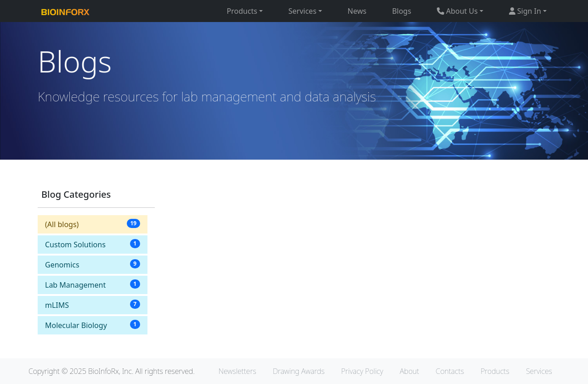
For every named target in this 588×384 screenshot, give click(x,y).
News (357, 11)
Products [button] (242, 11)
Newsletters (237, 371)
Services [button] (302, 11)
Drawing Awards (299, 371)
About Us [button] (457, 11)
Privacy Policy (362, 371)
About (409, 371)
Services (539, 371)
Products (495, 371)
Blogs (401, 11)
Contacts (450, 371)
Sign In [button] (525, 11)
